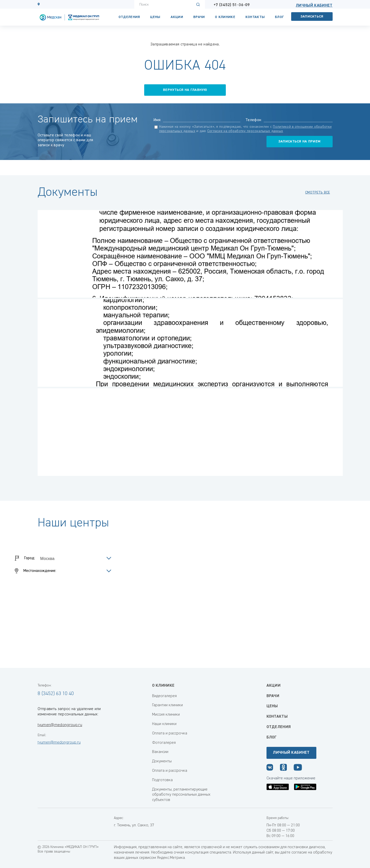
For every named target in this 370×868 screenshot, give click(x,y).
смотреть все (317, 192)
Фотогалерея (164, 743)
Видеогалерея (164, 696)
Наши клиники (164, 724)
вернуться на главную (185, 90)
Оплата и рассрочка (170, 733)
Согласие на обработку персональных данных (245, 131)
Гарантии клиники (167, 705)
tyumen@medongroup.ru (60, 725)
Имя (157, 120)
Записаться (312, 17)
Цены (155, 17)
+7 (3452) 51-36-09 (232, 5)
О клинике (225, 17)
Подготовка (162, 780)
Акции (177, 17)
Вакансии (160, 752)
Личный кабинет (314, 6)
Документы (162, 761)
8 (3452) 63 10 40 (56, 694)
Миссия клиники (166, 715)
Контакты (255, 17)
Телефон (253, 120)
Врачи (199, 17)
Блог (279, 17)
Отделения (129, 17)
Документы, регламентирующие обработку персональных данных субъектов (181, 795)
